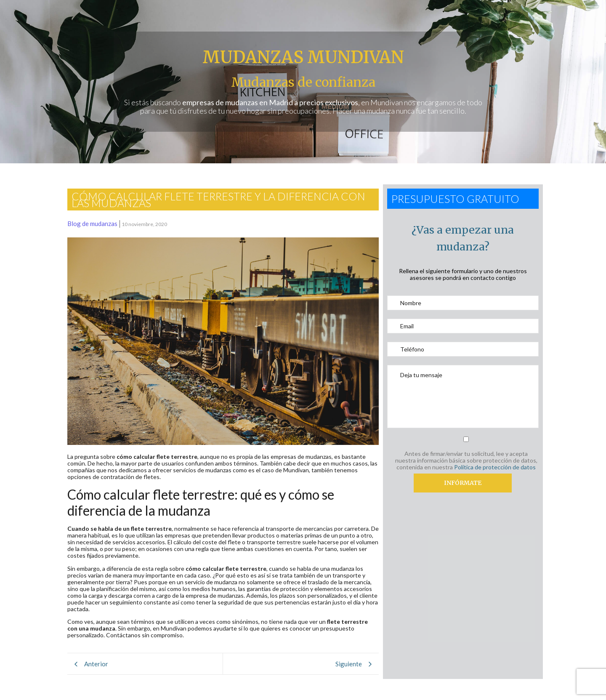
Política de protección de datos (495, 467)
